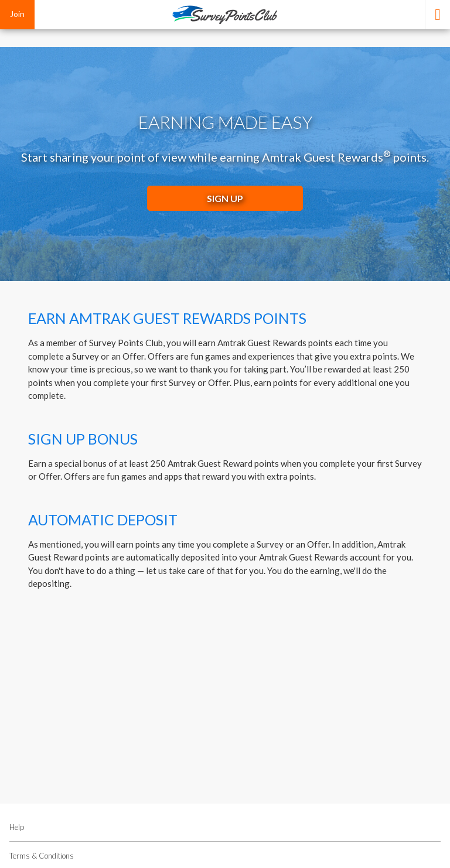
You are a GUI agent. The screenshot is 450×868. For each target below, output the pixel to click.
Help (17, 827)
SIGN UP (225, 198)
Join (17, 14)
